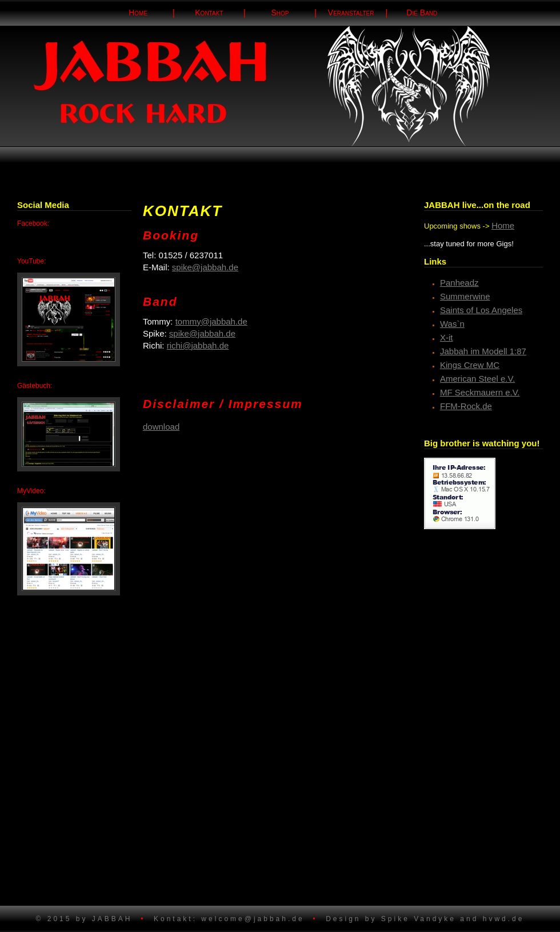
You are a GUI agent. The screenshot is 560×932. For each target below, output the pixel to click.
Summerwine (465, 296)
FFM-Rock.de (466, 406)
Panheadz (459, 283)
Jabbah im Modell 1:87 (483, 351)
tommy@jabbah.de (211, 321)
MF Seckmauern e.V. (480, 392)
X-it (447, 337)
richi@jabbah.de (198, 345)
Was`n (452, 324)
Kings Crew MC (470, 365)
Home (503, 225)
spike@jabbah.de (205, 267)
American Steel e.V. (477, 379)
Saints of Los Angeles (481, 310)
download (161, 427)
